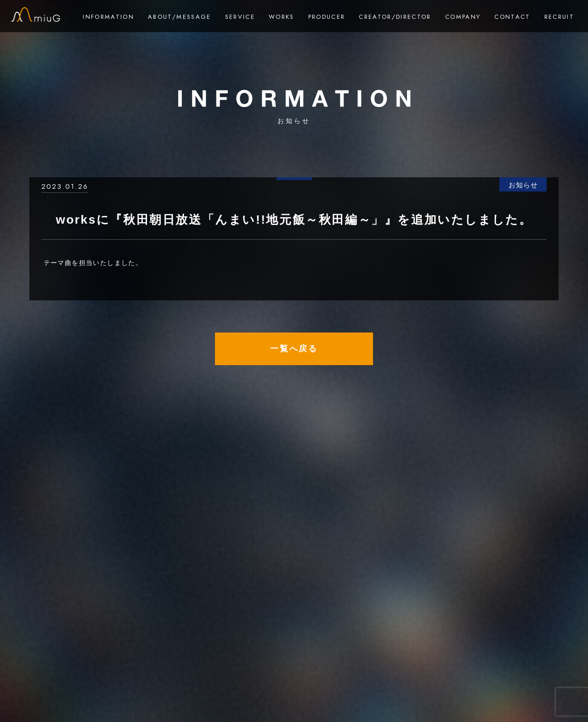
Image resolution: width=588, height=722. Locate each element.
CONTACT (512, 17)
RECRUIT (559, 17)
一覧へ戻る (294, 349)
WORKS (282, 17)
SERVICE (240, 17)
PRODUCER (327, 17)
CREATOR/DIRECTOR (395, 17)
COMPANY (463, 17)
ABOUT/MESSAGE (179, 17)
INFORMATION (108, 17)
